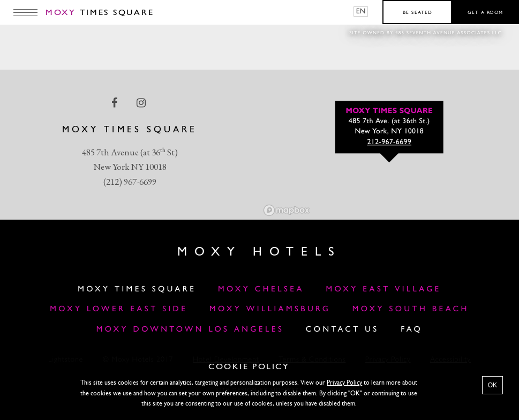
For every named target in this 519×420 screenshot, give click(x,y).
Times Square (100, 13)
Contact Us (343, 330)
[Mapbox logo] (287, 210)
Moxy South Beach (411, 309)
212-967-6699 (389, 143)
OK (492, 385)
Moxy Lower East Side (119, 309)
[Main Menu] (25, 12)
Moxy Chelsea (261, 290)
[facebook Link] (115, 103)
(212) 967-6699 (130, 182)
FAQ (412, 330)
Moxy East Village (383, 290)
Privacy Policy (344, 383)
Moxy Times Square (137, 290)
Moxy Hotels (259, 252)
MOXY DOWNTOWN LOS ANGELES (190, 330)
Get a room (486, 13)
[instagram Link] (142, 103)
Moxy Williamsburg (270, 309)
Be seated (418, 13)
